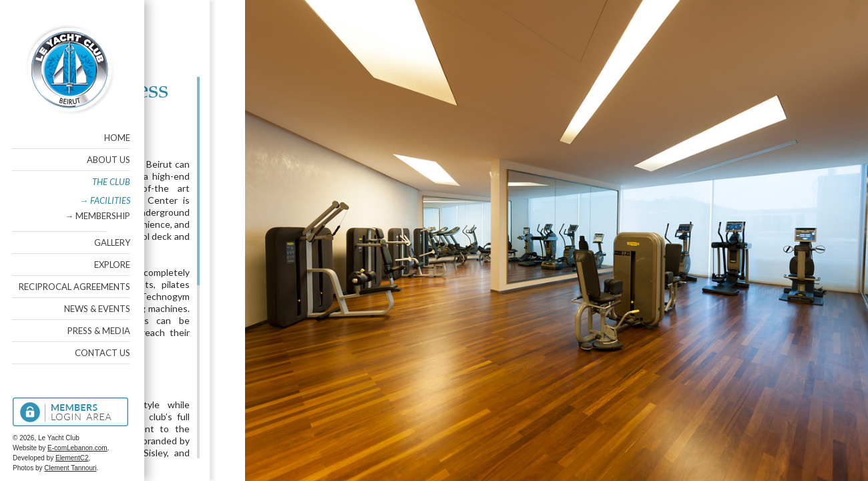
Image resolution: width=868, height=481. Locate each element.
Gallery (112, 243)
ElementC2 (71, 458)
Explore (112, 265)
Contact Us (102, 353)
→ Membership (97, 216)
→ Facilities (104, 200)
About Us (108, 160)
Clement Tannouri (69, 468)
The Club (111, 182)
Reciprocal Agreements (74, 287)
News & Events (96, 309)
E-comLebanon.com (77, 448)
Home (117, 138)
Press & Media (98, 331)
